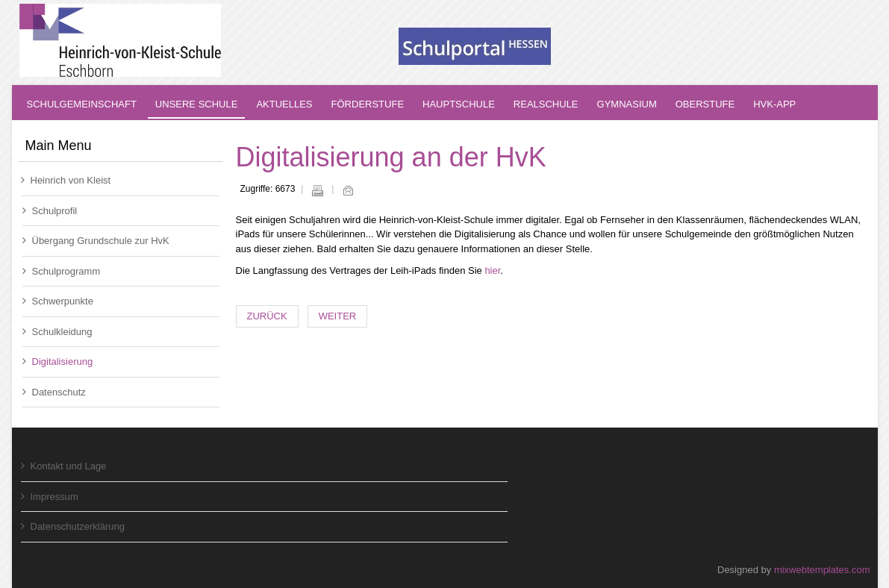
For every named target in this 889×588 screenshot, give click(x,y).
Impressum (50, 497)
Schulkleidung (57, 332)
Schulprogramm (62, 271)
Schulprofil (50, 211)
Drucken (317, 190)
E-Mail (348, 190)
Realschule (546, 104)
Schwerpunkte (58, 301)
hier (492, 270)
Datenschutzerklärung (73, 526)
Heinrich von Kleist (66, 180)
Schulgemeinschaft (82, 104)
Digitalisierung (58, 362)
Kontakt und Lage (64, 466)
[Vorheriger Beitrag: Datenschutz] (267, 317)
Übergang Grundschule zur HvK (96, 241)
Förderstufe (368, 104)
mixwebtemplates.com (822, 570)
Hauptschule (459, 104)
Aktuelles (284, 104)
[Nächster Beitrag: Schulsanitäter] (338, 317)
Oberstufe (705, 104)
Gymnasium (627, 104)
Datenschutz (54, 392)
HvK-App (774, 104)
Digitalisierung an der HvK (391, 157)
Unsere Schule (197, 104)
